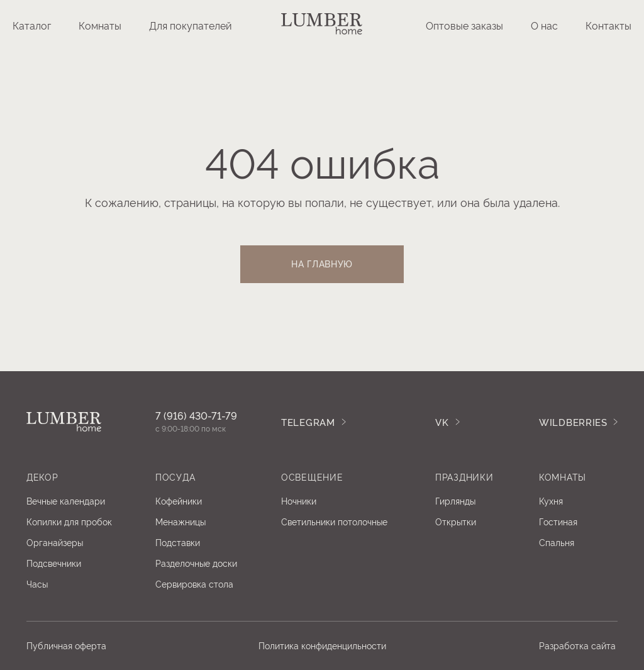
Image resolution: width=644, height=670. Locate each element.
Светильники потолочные (334, 521)
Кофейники (179, 500)
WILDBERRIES (573, 422)
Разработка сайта (577, 645)
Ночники (299, 500)
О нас (544, 25)
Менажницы (180, 521)
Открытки (456, 521)
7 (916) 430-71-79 (196, 415)
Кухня (551, 500)
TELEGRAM (308, 422)
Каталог (32, 25)
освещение (312, 477)
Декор (42, 477)
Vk (442, 422)
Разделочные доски (196, 563)
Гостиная (558, 521)
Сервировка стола (194, 583)
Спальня (557, 542)
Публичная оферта (66, 645)
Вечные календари (66, 500)
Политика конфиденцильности (322, 645)
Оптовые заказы (464, 25)
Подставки (178, 542)
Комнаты (100, 25)
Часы (37, 583)
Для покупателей (191, 25)
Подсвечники (54, 563)
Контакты (608, 25)
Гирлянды (455, 500)
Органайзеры (55, 542)
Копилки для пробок (69, 521)
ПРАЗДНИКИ (464, 477)
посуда (175, 477)
